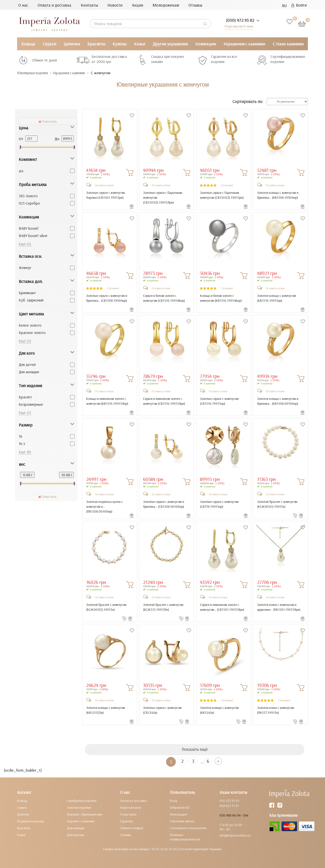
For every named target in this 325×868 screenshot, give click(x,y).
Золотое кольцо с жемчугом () (277, 298)
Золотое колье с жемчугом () (276, 710)
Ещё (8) (25, 452)
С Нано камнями (288, 44)
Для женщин (29, 372)
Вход (174, 800)
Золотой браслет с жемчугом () (277, 504)
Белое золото (30, 325)
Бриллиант (27, 292)
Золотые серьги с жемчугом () (219, 401)
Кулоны (120, 44)
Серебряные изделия (82, 800)
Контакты (89, 5)
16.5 (22, 443)
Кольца (28, 44)
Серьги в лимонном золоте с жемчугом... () (222, 607)
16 (21, 436)
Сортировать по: (248, 101)
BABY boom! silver (33, 235)
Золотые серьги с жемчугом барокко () (105, 195)
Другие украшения (170, 44)
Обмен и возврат (132, 828)
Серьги (49, 44)
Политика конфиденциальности (185, 837)
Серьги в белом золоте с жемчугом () (164, 298)
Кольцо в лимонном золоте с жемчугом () (107, 401)
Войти (299, 5)
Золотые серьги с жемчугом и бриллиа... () (107, 298)
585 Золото (28, 196)
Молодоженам (166, 5)
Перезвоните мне (238, 26)
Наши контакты (131, 807)
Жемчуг (25, 267)
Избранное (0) (180, 807)
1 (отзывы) (227, 185)
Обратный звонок (182, 821)
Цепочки (72, 44)
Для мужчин (76, 835)
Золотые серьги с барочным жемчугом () (163, 197)
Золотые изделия (79, 807)
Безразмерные (31, 404)
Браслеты (96, 44)
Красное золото (32, 332)
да (21, 170)
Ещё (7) (25, 412)
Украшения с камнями (244, 44)
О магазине (128, 814)
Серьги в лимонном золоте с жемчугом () (164, 401)
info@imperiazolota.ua (235, 835)
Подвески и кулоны (31, 821)
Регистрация (178, 814)
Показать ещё (195, 749)
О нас (23, 5)
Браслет (25, 397)
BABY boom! (29, 228)
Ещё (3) (25, 244)
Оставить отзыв (104, 185)
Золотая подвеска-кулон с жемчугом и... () (105, 506)
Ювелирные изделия (36, 73)
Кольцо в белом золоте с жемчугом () (221, 298)
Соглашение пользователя (188, 828)
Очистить (48, 121)
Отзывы (195, 5)
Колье (140, 44)
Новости (115, 5)
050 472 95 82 (229, 800)
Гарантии (126, 821)
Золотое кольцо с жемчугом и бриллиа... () (278, 195)
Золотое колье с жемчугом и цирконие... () (279, 607)
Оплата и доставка (54, 5)
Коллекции (206, 44)
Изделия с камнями (81, 821)
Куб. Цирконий (31, 300)
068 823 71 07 (229, 806)
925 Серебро (29, 203)
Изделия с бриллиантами (85, 814)
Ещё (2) (25, 341)
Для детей (27, 364)
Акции (137, 5)
